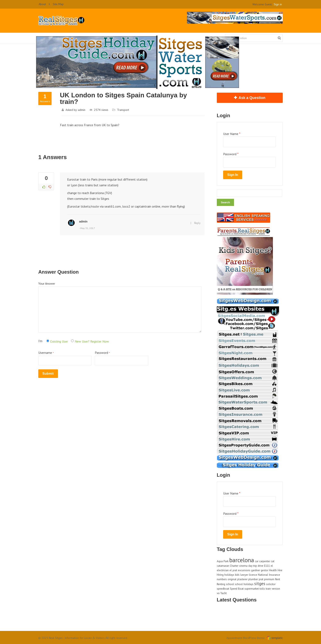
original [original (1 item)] (232, 579)
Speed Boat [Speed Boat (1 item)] (237, 589)
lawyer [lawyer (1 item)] (244, 575)
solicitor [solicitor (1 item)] (271, 584)
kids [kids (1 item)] (237, 575)
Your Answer (47, 283)
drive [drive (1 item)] (261, 566)
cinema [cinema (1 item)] (243, 566)
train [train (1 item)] (268, 589)
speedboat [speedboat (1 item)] (223, 589)
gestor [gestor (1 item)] (264, 570)
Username (65, 358)
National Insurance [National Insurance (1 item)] (269, 575)
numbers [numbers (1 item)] (222, 579)
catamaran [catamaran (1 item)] (223, 566)
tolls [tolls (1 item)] (262, 589)
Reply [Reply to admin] (197, 223)
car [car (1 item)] (257, 561)
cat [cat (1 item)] (273, 561)
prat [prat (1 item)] (261, 579)
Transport (123, 110)
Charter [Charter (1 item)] (234, 566)
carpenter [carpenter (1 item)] (265, 561)
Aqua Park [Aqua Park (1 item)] (223, 561)
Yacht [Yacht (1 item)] (224, 593)
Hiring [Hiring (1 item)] (220, 575)
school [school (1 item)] (230, 584)
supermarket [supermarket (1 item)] (252, 589)
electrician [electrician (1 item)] (223, 570)
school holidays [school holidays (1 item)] (244, 584)
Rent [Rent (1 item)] (278, 579)
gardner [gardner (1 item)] (256, 570)
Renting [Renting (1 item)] (221, 584)
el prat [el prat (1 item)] (233, 570)
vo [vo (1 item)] (218, 593)
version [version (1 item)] (276, 589)
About (42, 4)
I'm (40, 341)
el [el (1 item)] (272, 566)
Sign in (278, 4)
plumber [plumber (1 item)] (253, 579)
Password (122, 358)
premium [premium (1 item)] (269, 579)
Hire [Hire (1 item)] (280, 570)
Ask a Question (252, 98)
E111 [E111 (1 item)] (267, 566)
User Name (232, 134)
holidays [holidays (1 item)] (229, 575)
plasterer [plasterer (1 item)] (242, 579)
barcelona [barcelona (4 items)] (242, 560)
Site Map (58, 4)
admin (82, 110)
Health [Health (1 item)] (273, 570)
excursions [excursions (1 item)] (244, 570)
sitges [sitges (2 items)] (260, 584)
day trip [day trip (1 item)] (253, 566)
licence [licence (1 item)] (253, 575)
